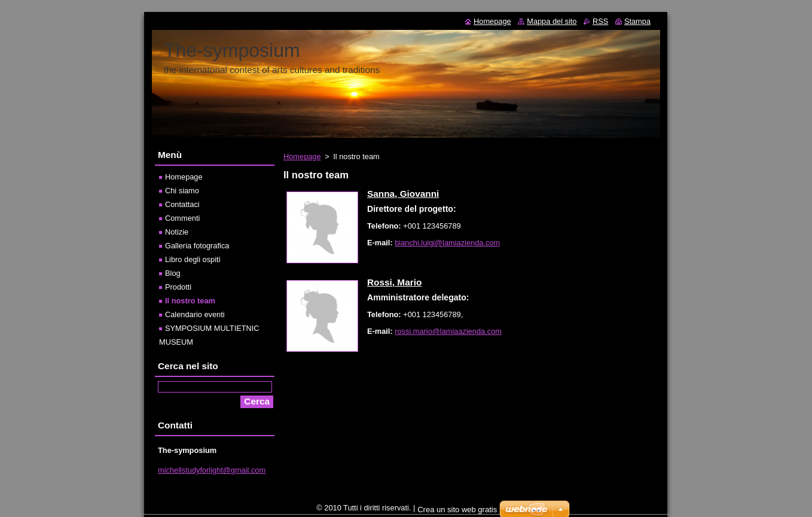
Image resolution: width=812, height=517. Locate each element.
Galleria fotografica (197, 246)
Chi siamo (182, 191)
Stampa (637, 21)
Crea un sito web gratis (457, 513)
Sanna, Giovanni (403, 194)
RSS (600, 21)
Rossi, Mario (394, 282)
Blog (173, 273)
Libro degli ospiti (193, 259)
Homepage (302, 156)
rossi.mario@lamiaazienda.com (448, 331)
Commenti (182, 218)
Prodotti (178, 287)
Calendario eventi (195, 314)
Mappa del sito (552, 21)
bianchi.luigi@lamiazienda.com (447, 243)
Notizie (177, 232)
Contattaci (182, 204)
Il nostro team (190, 301)
